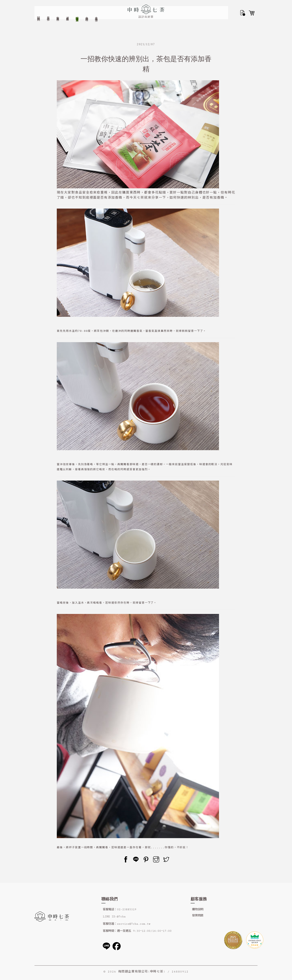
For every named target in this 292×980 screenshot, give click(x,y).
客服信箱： (110, 924)
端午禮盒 (77, 7)
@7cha (121, 917)
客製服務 (58, 7)
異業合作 (48, 7)
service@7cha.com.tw (134, 924)
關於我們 (39, 7)
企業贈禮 (87, 7)
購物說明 (198, 909)
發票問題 (198, 916)
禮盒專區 (68, 7)
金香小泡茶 (96, 8)
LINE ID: (110, 917)
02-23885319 (127, 909)
